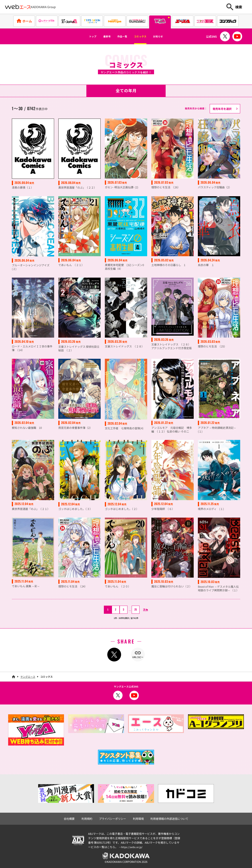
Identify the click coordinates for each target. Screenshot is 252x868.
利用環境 (138, 818)
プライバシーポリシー (114, 818)
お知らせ (169, 36)
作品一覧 (120, 36)
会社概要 (73, 818)
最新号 (100, 36)
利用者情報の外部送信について (167, 818)
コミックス (145, 36)
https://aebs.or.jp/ (132, 846)
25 (133, 609)
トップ (81, 36)
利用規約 (90, 818)
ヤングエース (28, 676)
